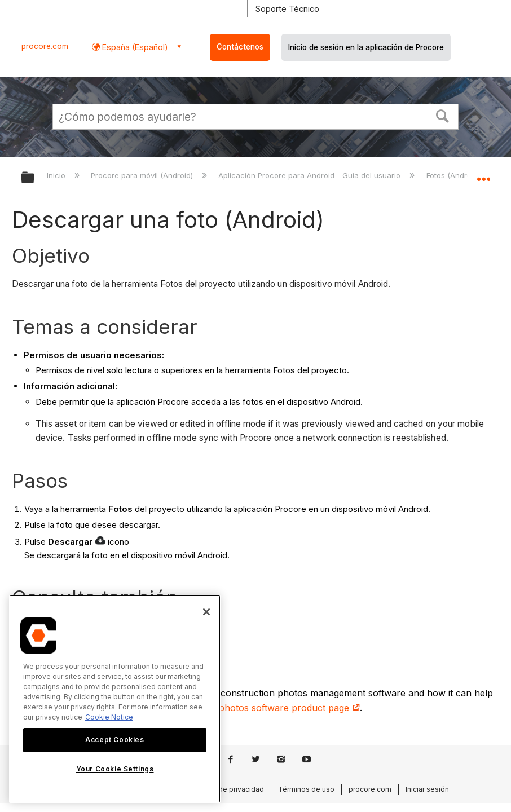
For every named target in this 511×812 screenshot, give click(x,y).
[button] (443, 115)
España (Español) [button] (134, 47)
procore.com (45, 46)
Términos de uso (306, 789)
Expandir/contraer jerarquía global (35, 178)
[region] (115, 699)
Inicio (57, 175)
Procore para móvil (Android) (143, 175)
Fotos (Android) (454, 175)
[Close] (206, 612)
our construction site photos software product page (243, 708)
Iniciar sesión (427, 789)
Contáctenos (240, 47)
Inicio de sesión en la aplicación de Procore (366, 47)
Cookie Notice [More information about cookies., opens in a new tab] (109, 717)
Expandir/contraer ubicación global (483, 174)
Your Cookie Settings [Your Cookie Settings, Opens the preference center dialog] (115, 769)
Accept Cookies (114, 740)
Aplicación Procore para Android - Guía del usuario (310, 175)
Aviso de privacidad (231, 789)
